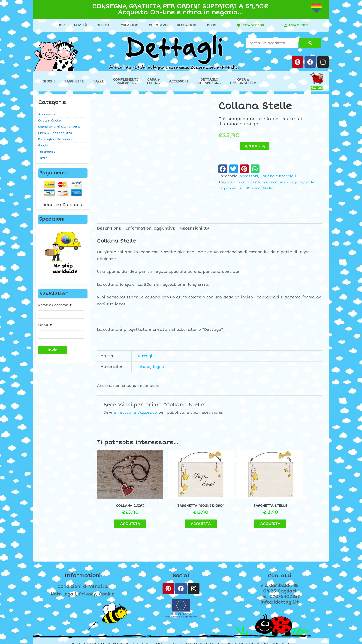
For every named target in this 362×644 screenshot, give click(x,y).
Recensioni (185, 25)
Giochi (49, 81)
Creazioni (128, 25)
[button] (223, 169)
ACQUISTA (255, 146)
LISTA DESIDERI (250, 25)
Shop (57, 25)
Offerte (101, 25)
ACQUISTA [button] (123, 514)
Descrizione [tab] (109, 228)
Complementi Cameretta (59, 127)
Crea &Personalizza (243, 81)
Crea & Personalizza (55, 133)
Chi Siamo (156, 25)
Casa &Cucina (153, 81)
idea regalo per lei (298, 182)
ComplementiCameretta (125, 81)
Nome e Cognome (55, 305)
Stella (268, 188)
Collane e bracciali (278, 176)
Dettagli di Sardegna (56, 139)
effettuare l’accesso (135, 413)
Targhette (74, 81)
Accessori (179, 81)
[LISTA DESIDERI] (234, 25)
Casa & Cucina (50, 121)
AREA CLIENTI (298, 25)
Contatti (280, 569)
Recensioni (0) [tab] (195, 228)
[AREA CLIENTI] (283, 25)
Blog (209, 25)
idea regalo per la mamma (252, 182)
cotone (143, 367)
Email (45, 325)
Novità (78, 25)
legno (158, 367)
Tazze (98, 81)
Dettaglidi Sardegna (209, 81)
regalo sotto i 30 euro (239, 188)
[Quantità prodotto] (232, 146)
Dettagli (145, 356)
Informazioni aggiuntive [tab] (151, 228)
